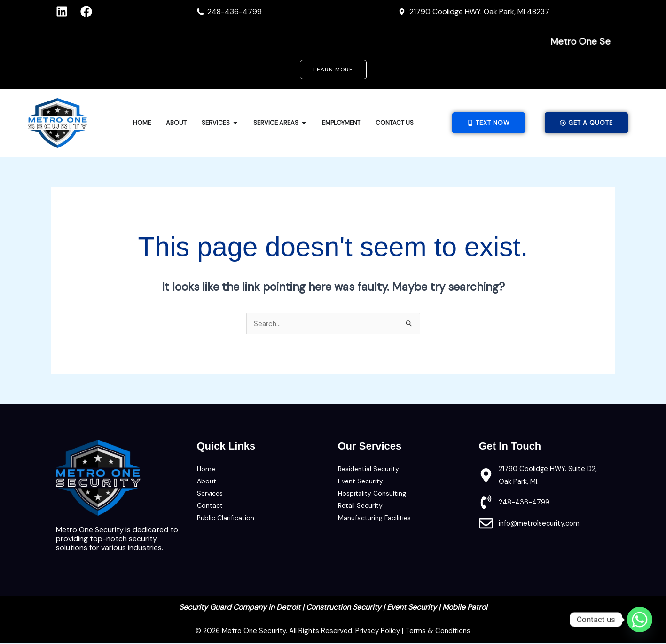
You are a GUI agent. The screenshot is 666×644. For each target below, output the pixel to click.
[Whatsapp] (640, 620)
